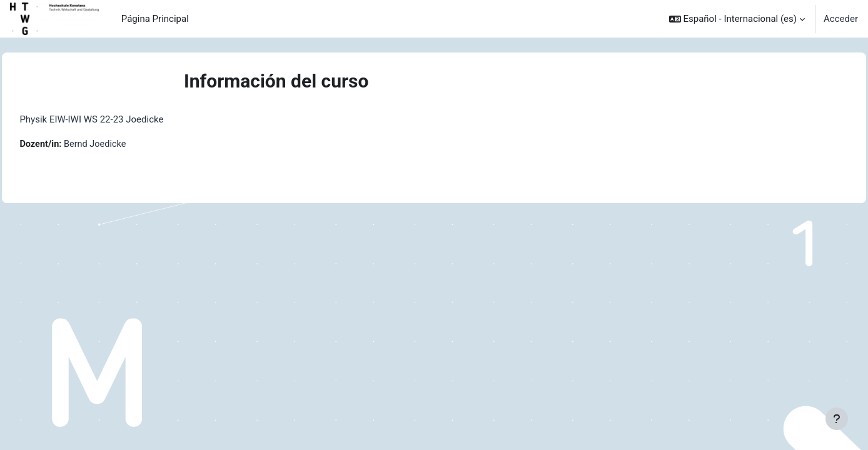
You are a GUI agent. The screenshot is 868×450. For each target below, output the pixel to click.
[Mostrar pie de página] (837, 419)
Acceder (841, 19)
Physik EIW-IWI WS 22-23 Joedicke (119, 119)
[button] (737, 19)
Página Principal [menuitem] (155, 19)
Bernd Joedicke (125, 144)
